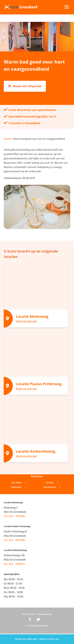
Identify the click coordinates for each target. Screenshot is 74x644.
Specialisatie (52, 487)
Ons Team (19, 483)
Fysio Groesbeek (40, 626)
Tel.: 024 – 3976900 (14, 516)
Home (7, 139)
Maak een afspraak (26, 639)
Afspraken (19, 487)
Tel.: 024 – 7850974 (14, 564)
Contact (52, 483)
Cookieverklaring (44, 614)
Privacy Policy (29, 614)
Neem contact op (49, 639)
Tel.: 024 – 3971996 (14, 540)
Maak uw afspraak (26, 321)
